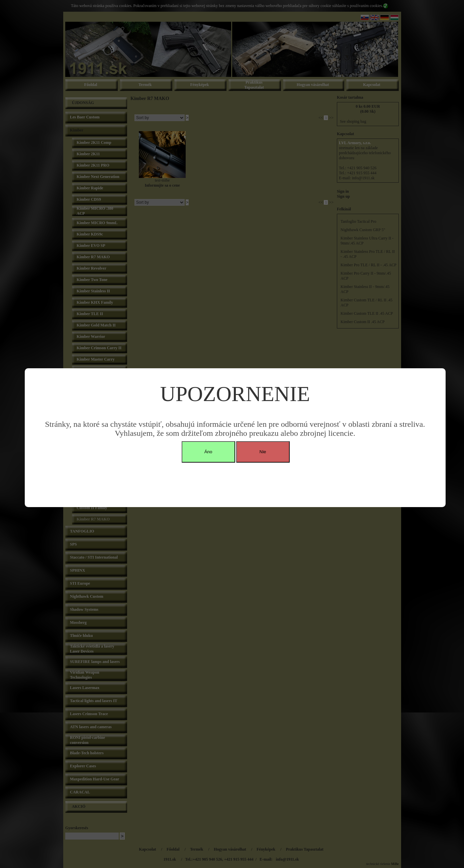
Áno (208, 452)
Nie (263, 452)
